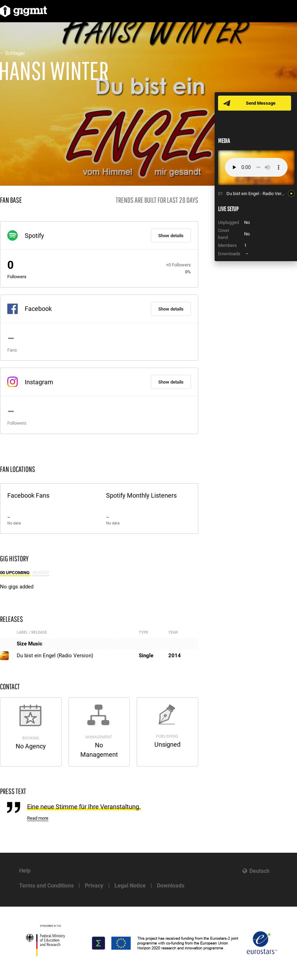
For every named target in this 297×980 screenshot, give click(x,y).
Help (25, 871)
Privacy (94, 886)
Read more (38, 818)
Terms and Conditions (46, 886)
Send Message (261, 103)
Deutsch (259, 871)
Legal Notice (130, 886)
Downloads (171, 886)
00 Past (41, 573)
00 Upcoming (15, 573)
